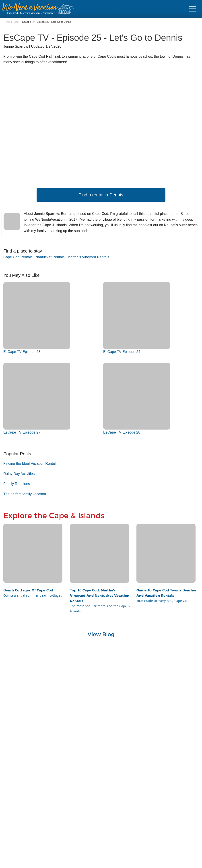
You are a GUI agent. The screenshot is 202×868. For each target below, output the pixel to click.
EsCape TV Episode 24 (122, 352)
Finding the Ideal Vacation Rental (30, 464)
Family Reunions (17, 484)
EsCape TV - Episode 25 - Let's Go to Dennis (47, 22)
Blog (16, 22)
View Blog (101, 634)
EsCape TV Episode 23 (22, 352)
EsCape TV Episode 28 (122, 432)
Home (7, 22)
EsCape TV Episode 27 (22, 432)
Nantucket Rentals (50, 257)
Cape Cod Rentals (18, 257)
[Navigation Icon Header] (193, 9)
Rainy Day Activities (19, 474)
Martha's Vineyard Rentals (88, 257)
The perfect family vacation (25, 494)
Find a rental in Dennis (101, 195)
